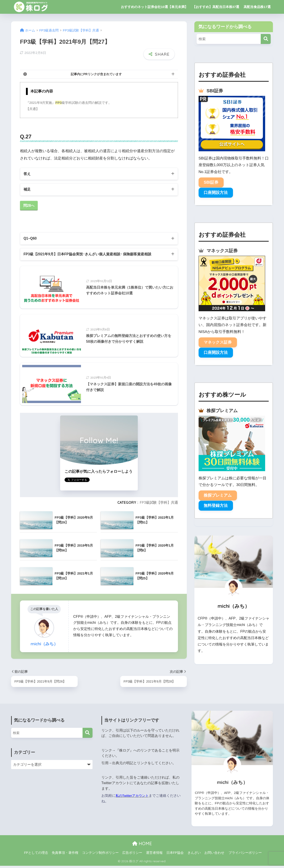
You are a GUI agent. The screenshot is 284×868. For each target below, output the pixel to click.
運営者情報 (154, 855)
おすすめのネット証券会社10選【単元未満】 (154, 7)
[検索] (266, 39)
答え (27, 173)
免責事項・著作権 (65, 855)
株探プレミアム (218, 495)
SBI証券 (211, 182)
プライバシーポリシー (245, 855)
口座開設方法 (216, 193)
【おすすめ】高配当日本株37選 (216, 7)
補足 (27, 189)
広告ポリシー (132, 855)
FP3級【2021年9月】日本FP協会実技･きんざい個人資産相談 (92, 256)
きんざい (194, 855)
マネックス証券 (218, 342)
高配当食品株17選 (257, 7)
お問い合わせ (214, 855)
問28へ (29, 206)
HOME (142, 845)
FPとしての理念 (36, 855)
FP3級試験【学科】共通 (159, 504)
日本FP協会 (175, 855)
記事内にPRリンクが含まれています (96, 73)
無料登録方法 (216, 506)
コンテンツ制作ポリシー (100, 855)
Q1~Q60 (31, 239)
